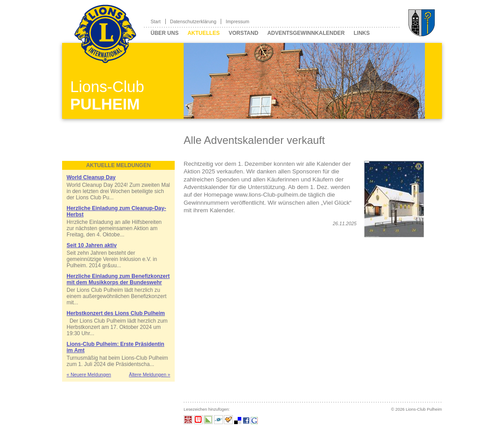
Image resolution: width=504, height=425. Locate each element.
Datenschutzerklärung (193, 21)
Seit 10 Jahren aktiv (92, 245)
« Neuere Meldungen (89, 375)
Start (156, 21)
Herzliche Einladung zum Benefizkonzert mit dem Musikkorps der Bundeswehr (118, 279)
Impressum (237, 21)
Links (361, 33)
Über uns (165, 33)
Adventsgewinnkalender (306, 33)
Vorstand (244, 33)
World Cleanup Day (91, 177)
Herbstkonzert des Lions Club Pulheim (116, 313)
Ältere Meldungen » (150, 375)
